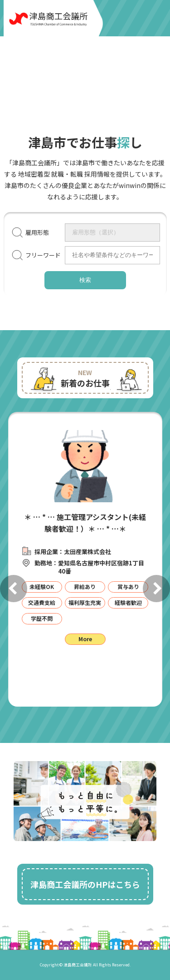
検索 (85, 280)
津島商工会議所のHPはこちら (85, 884)
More (85, 639)
